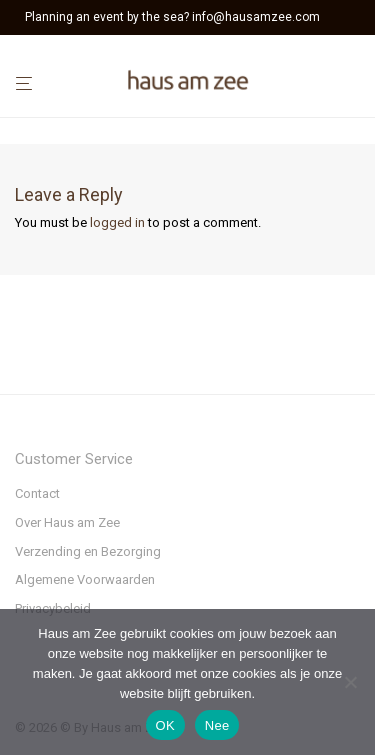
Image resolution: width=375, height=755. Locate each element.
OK (165, 725)
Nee (217, 725)
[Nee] (350, 682)
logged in (117, 222)
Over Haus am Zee (67, 522)
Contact (37, 493)
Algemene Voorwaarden (85, 579)
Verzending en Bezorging (88, 551)
